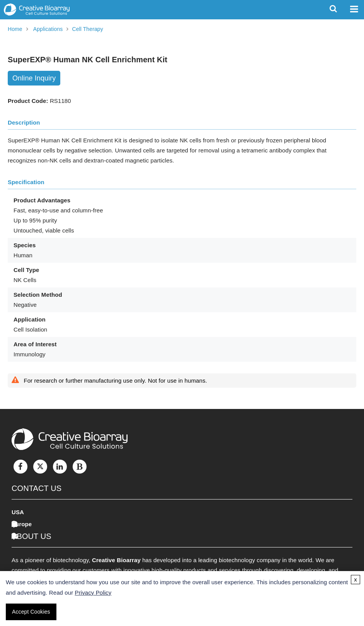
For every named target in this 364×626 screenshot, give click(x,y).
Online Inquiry (34, 78)
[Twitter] (40, 467)
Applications (48, 29)
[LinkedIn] (60, 467)
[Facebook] (20, 467)
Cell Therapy (87, 29)
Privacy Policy (93, 593)
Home (15, 29)
